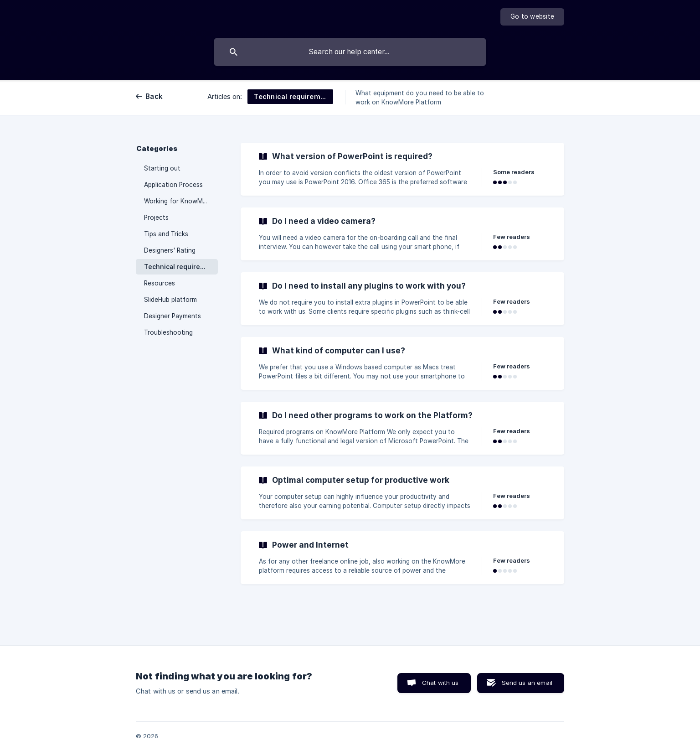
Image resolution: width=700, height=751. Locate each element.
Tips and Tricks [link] (166, 234)
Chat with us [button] (440, 683)
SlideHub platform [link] (170, 300)
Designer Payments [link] (172, 316)
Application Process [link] (173, 185)
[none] (532, 17)
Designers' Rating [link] (170, 250)
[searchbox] (350, 52)
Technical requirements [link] (181, 267)
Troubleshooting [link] (168, 332)
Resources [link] (160, 283)
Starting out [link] (162, 168)
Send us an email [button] (527, 683)
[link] (402, 169)
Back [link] (154, 96)
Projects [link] (156, 218)
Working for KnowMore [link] (178, 201)
